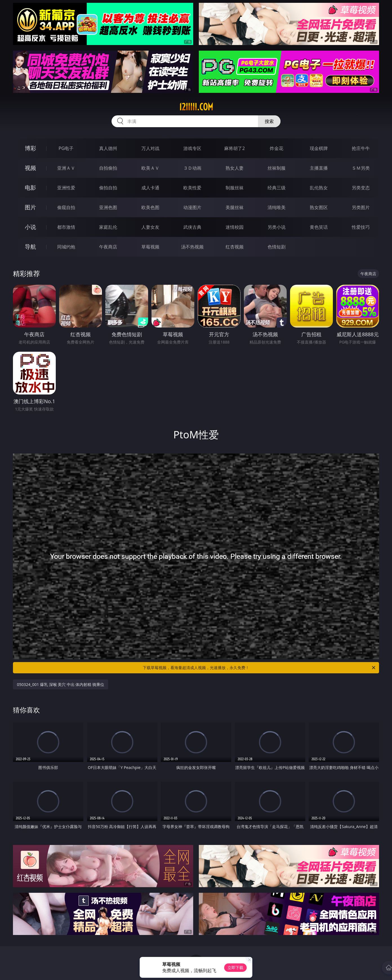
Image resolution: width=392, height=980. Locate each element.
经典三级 (277, 188)
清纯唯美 (277, 207)
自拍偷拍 (108, 168)
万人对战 (150, 148)
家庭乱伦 (108, 227)
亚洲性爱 (66, 188)
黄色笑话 (319, 227)
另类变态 (361, 188)
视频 (30, 168)
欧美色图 (150, 207)
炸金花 (277, 148)
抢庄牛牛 (361, 148)
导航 (30, 247)
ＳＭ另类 (361, 168)
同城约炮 (66, 247)
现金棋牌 (319, 148)
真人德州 (108, 148)
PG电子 (66, 148)
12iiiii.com (196, 107)
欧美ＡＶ (150, 168)
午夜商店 (108, 247)
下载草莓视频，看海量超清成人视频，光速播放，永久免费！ (260, 668)
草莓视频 (150, 247)
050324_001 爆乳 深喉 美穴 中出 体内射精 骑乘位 (61, 684)
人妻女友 (150, 227)
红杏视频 (235, 247)
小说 (30, 227)
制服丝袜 (235, 188)
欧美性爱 (192, 188)
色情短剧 (277, 247)
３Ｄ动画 (192, 168)
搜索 (269, 121)
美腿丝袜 (235, 207)
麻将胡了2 (234, 148)
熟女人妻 (235, 168)
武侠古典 (192, 227)
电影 (30, 188)
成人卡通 (150, 188)
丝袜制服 (277, 168)
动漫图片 (192, 207)
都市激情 (66, 227)
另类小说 (277, 227)
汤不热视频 (192, 247)
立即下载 (235, 967)
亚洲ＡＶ (66, 168)
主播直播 (319, 168)
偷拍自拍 (108, 188)
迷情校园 (235, 227)
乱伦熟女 (319, 188)
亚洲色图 (108, 207)
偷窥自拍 (66, 207)
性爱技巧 (361, 227)
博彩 (30, 148)
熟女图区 (319, 207)
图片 (30, 207)
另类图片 (361, 207)
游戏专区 (192, 148)
